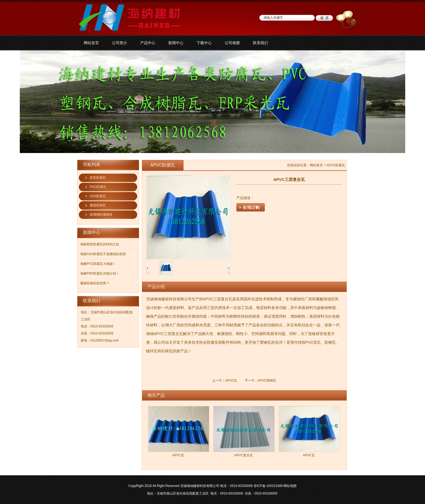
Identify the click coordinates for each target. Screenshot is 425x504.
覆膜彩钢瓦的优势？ (95, 283)
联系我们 (260, 43)
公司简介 (120, 43)
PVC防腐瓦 (98, 187)
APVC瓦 (231, 381)
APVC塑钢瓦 (267, 381)
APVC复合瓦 (244, 455)
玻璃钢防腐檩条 (101, 214)
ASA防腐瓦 (98, 196)
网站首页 (91, 43)
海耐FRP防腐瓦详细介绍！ (100, 274)
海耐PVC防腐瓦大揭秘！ (98, 264)
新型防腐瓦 (98, 178)
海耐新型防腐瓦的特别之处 (100, 244)
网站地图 (290, 486)
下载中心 (204, 43)
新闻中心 (176, 43)
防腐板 (212, 102)
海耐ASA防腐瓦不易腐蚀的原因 (103, 254)
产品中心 (148, 43)
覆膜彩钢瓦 (98, 205)
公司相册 (232, 43)
